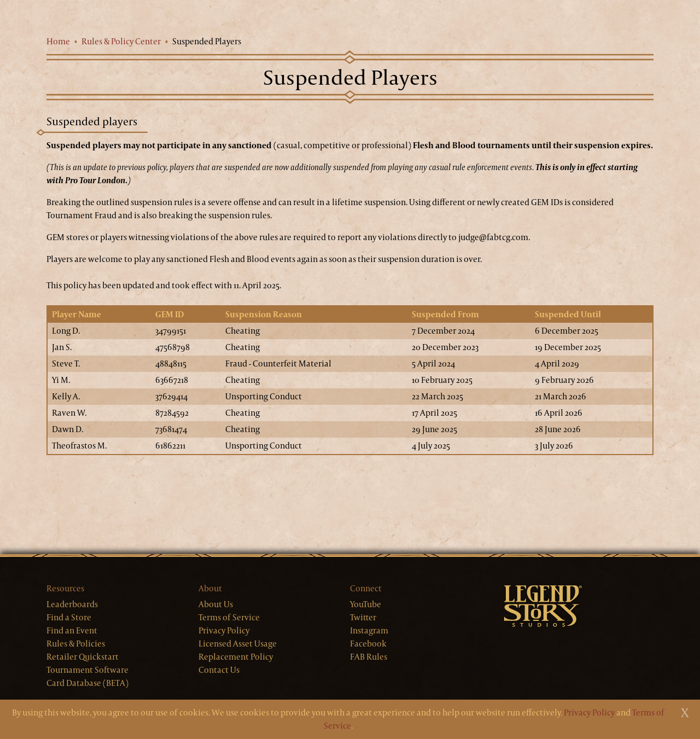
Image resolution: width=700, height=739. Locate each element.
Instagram (369, 630)
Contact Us (219, 670)
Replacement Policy (236, 657)
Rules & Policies (76, 644)
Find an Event (72, 630)
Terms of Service (229, 617)
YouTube (366, 604)
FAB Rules (369, 657)
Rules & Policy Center (121, 41)
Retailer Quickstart (83, 657)
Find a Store (69, 617)
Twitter (363, 617)
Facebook (368, 644)
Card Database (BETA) (87, 683)
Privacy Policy (224, 630)
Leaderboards (72, 604)
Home (58, 41)
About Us (216, 604)
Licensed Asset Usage (238, 644)
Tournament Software (87, 670)
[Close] (685, 713)
